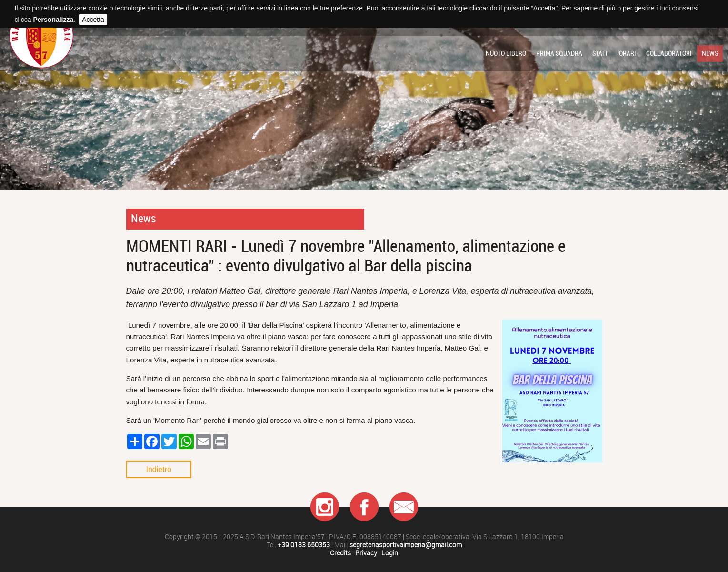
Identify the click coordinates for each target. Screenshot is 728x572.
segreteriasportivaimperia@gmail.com (406, 545)
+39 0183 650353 (304, 545)
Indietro (159, 469)
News (710, 53)
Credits (340, 553)
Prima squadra (559, 53)
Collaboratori (669, 53)
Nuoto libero (506, 53)
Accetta (93, 20)
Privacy (366, 553)
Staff (601, 53)
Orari (628, 53)
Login (390, 553)
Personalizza (53, 20)
